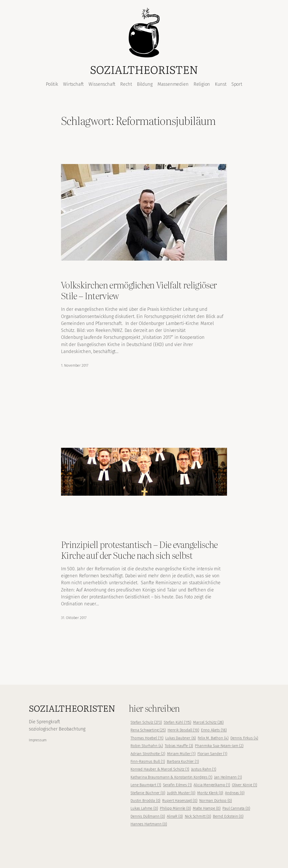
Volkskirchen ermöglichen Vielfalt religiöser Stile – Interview (139, 290)
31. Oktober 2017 (74, 618)
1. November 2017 (75, 366)
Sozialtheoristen (144, 69)
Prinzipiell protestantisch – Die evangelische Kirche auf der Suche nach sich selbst (139, 550)
